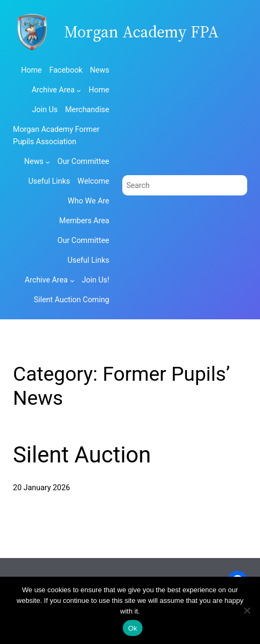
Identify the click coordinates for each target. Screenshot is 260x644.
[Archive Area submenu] (79, 91)
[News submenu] (48, 162)
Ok (133, 628)
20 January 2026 (41, 488)
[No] (247, 610)
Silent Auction (82, 455)
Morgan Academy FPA (141, 32)
